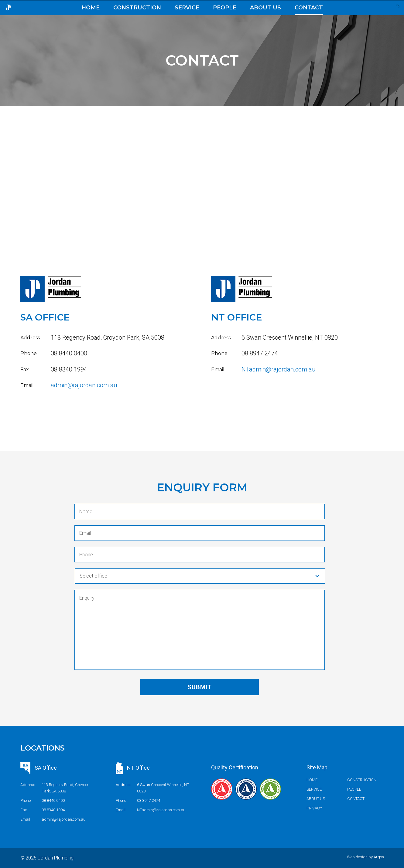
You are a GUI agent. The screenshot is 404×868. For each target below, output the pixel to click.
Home (91, 8)
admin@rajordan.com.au (84, 385)
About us (265, 8)
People (225, 8)
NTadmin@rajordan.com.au (279, 369)
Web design (357, 857)
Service (187, 8)
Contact (309, 8)
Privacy (314, 808)
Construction (137, 8)
